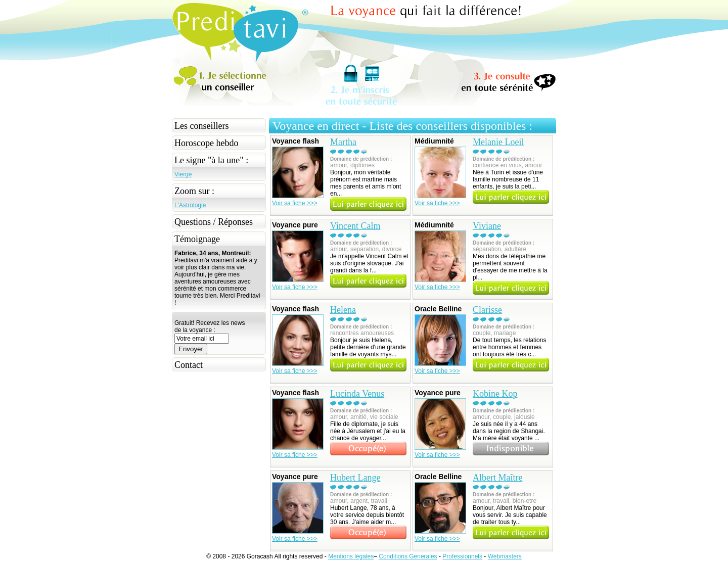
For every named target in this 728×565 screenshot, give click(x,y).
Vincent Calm (355, 226)
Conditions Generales (408, 556)
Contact (189, 365)
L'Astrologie (190, 205)
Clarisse (487, 310)
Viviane (487, 226)
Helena (343, 310)
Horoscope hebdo (206, 143)
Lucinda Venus (357, 394)
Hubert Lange (355, 478)
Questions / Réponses (214, 222)
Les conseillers (201, 126)
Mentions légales (351, 556)
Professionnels (462, 556)
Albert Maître (497, 478)
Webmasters (505, 556)
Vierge (183, 174)
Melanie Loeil (498, 142)
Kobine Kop (495, 394)
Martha (343, 142)
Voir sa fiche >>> (295, 203)
